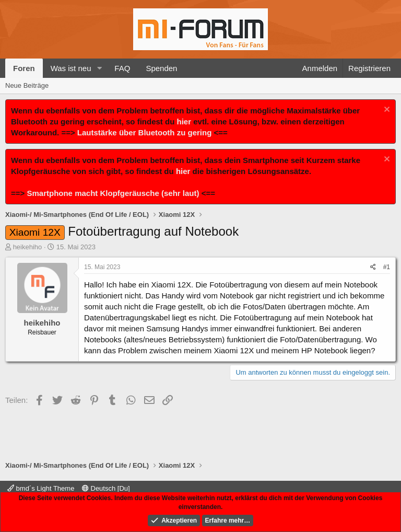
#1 (387, 267)
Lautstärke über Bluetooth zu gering (145, 132)
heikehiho (28, 247)
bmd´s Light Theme (41, 488)
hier (184, 122)
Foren (24, 68)
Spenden (161, 68)
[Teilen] (373, 267)
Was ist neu (71, 68)
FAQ (122, 68)
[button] (99, 68)
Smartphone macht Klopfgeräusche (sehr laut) (113, 193)
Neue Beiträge (27, 85)
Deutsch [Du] (106, 488)
